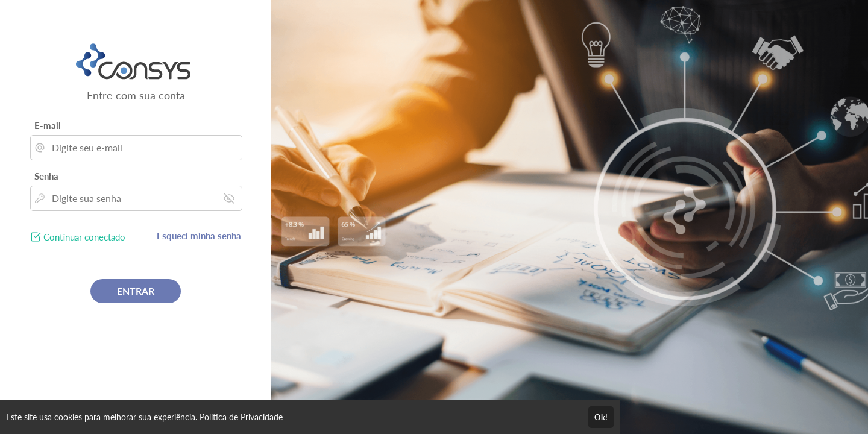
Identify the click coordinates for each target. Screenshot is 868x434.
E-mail (48, 125)
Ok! (601, 417)
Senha (46, 176)
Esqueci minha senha (199, 236)
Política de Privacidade (241, 417)
